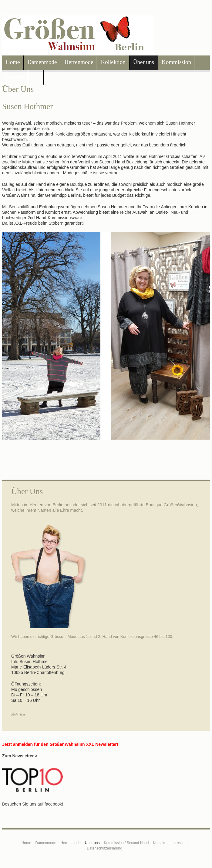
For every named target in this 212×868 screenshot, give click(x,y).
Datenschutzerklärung (104, 848)
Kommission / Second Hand (126, 843)
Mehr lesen (19, 714)
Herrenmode (79, 62)
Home (13, 62)
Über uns (144, 62)
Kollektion (113, 62)
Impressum (178, 843)
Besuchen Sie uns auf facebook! (33, 804)
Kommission (176, 62)
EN (36, 77)
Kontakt (15, 77)
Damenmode (42, 62)
